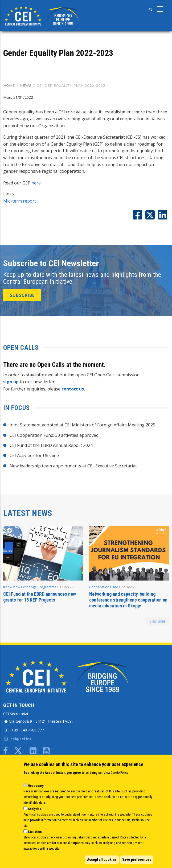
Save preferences (137, 859)
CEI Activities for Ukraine (34, 455)
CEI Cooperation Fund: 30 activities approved (54, 435)
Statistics (35, 832)
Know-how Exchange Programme (30, 587)
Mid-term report (20, 201)
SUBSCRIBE (22, 295)
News (26, 85)
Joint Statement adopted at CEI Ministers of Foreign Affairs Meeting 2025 (82, 425)
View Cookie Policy (116, 773)
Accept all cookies (102, 859)
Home (9, 85)
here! (36, 183)
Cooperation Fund (104, 587)
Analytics (34, 809)
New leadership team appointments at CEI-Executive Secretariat (73, 466)
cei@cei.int (17, 739)
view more (158, 622)
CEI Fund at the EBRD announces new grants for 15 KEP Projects (40, 597)
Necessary (36, 786)
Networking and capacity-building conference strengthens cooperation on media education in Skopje (128, 600)
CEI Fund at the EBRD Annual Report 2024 (51, 445)
